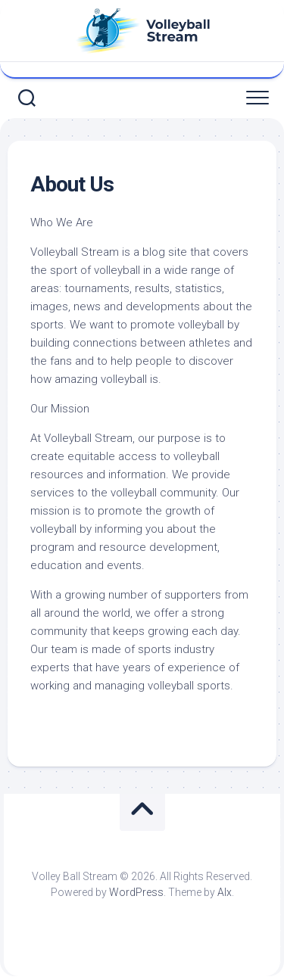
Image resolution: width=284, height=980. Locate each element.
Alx (225, 892)
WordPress (136, 892)
